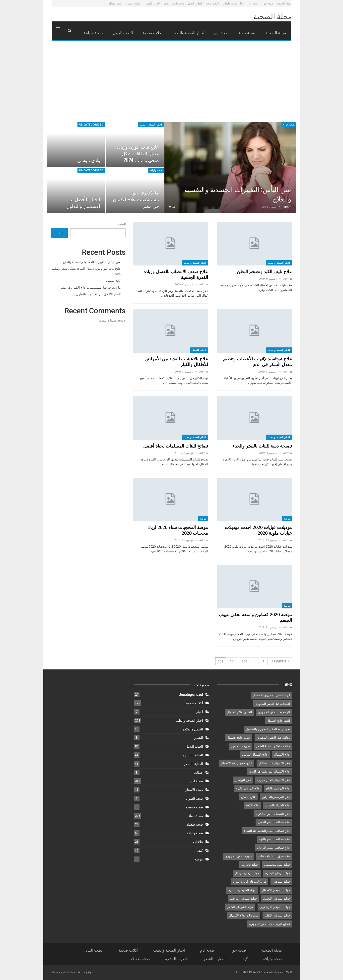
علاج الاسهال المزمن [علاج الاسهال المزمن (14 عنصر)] (255, 755)
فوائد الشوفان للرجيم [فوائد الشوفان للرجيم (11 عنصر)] (243, 899)
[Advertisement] (172, 85)
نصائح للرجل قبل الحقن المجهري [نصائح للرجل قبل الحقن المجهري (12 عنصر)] (270, 924)
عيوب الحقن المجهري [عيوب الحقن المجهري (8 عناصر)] (239, 856)
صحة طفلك (115, 3)
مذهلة (55, 972)
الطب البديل (195, 3)
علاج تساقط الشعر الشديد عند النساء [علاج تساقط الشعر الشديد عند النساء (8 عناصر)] (267, 831)
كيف (166, 3)
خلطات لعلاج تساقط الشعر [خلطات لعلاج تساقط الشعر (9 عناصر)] (273, 746)
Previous (280, 661)
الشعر (199, 738)
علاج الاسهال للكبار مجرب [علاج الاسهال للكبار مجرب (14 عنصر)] (274, 780)
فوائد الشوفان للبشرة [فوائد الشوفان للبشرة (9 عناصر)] (242, 890)
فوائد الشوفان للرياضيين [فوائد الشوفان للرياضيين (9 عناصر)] (275, 907)
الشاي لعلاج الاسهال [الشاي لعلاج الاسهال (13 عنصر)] (239, 712)
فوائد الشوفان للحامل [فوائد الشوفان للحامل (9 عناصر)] (276, 899)
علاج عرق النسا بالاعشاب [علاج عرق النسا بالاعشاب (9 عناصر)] (274, 856)
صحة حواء (267, 3)
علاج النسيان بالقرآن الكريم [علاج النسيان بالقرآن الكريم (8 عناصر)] (273, 814)
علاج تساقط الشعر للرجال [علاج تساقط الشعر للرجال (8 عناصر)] (274, 848)
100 (244, 661)
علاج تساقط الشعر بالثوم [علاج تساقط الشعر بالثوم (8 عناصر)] (274, 839)
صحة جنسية (194, 807)
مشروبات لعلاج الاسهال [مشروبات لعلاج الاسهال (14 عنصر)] (244, 915)
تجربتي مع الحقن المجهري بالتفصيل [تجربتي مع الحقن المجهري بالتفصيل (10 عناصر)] (268, 729)
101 (233, 661)
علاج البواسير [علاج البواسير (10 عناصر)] (243, 780)
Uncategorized (91, 125)
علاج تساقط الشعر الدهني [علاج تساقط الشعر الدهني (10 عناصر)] (274, 822)
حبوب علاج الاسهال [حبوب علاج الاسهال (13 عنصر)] (239, 738)
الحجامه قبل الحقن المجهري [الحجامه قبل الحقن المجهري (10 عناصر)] (272, 704)
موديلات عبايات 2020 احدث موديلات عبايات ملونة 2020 (258, 530)
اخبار (200, 712)
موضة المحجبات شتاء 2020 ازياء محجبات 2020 (178, 530)
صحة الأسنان (194, 790)
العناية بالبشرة (133, 3)
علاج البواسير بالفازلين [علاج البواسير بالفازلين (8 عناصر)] (276, 797)
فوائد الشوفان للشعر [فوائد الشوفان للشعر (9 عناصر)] (240, 907)
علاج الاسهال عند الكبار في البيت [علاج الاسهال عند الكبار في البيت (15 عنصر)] (270, 772)
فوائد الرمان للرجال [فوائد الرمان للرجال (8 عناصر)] (247, 873)
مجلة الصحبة (284, 3)
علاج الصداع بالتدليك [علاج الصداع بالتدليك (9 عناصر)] (277, 805)
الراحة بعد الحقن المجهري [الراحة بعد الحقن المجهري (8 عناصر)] (274, 712)
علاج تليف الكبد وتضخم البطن (264, 271)
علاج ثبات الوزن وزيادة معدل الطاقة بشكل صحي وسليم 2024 (138, 153)
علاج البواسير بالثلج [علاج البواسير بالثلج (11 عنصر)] (278, 788)
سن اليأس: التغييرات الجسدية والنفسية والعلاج (238, 194)
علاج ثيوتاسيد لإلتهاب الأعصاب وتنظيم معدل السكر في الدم (257, 361)
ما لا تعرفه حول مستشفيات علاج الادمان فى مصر (136, 199)
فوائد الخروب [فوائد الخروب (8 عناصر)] (250, 865)
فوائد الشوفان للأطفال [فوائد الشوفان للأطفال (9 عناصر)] (276, 890)
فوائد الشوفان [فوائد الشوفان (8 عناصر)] (281, 882)
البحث (122, 224)
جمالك (198, 773)
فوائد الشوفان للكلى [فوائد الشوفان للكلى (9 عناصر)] (277, 915)
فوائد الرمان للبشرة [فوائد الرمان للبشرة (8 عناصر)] (278, 873)
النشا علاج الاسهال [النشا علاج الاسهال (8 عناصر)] (278, 721)
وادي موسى (89, 160)
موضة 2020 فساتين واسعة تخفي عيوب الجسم (255, 617)
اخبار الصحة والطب (233, 3)
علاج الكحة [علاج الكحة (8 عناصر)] (252, 805)
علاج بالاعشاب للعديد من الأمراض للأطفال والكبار (177, 361)
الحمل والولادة (193, 729)
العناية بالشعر (152, 3)
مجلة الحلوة (68, 972)
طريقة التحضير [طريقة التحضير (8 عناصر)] (240, 746)
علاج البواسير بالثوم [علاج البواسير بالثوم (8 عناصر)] (248, 788)
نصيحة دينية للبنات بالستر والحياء (262, 446)
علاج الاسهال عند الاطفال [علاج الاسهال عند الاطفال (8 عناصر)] (237, 763)
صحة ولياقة (178, 3)
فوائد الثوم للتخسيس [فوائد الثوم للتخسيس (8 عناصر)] (277, 865)
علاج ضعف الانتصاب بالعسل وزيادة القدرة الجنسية (176, 274)
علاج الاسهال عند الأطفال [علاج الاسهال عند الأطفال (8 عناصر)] (274, 763)
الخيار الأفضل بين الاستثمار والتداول (83, 202)
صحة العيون (195, 798)
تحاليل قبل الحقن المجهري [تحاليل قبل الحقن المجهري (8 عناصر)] (273, 738)
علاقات (198, 842)
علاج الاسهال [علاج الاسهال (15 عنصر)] (282, 755)
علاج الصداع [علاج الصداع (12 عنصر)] (248, 797)
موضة (287, 519)
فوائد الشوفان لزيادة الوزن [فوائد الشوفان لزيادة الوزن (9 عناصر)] (250, 882)
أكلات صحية (212, 3)
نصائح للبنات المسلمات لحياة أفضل (175, 446)
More (99, 33)
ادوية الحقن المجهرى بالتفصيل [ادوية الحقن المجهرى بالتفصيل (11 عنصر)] (271, 695)
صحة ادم (253, 3)
